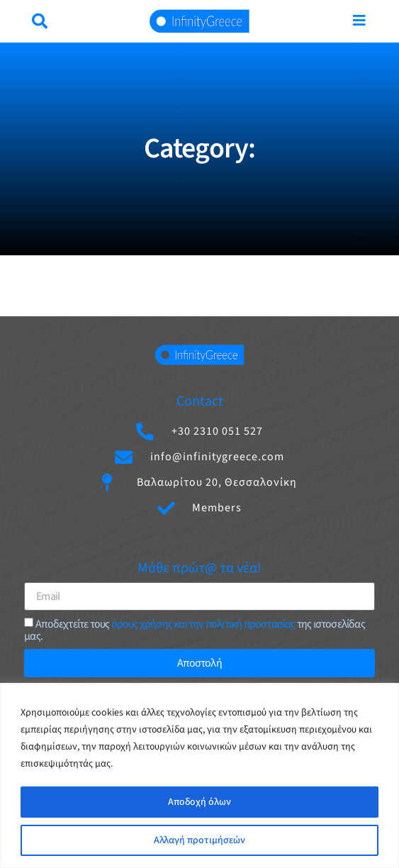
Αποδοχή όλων (199, 802)
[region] (199, 775)
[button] (40, 21)
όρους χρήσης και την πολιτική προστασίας (203, 624)
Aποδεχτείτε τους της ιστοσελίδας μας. (195, 630)
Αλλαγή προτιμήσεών (199, 840)
